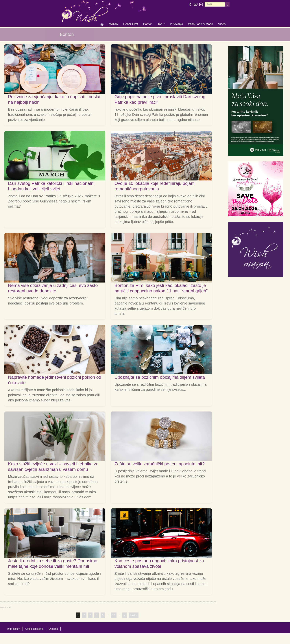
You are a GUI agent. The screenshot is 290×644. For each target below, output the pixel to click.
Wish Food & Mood (201, 24)
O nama (53, 629)
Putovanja (177, 24)
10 (114, 615)
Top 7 (161, 24)
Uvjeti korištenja (34, 629)
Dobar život (131, 24)
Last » (134, 615)
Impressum (14, 629)
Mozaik (113, 24)
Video (222, 24)
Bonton (148, 24)
